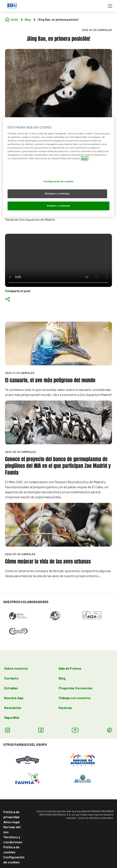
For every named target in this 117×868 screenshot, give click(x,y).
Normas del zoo (12, 829)
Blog (62, 678)
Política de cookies (12, 849)
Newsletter (13, 708)
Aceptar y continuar (59, 206)
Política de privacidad (12, 814)
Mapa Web (12, 717)
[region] (59, 167)
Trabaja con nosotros (75, 698)
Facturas (65, 708)
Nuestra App (14, 698)
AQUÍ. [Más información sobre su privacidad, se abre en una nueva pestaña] (85, 158)
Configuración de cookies (14, 860)
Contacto (11, 678)
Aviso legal (12, 822)
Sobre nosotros (16, 668)
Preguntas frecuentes (76, 688)
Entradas (11, 688)
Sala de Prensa (70, 668)
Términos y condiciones (13, 839)
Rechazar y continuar (57, 194)
